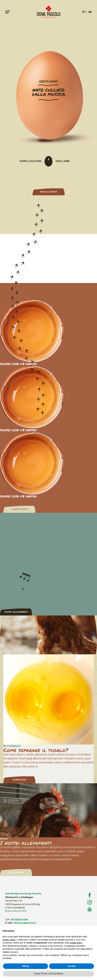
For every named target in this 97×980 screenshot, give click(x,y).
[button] (93, 635)
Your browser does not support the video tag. (48, 258)
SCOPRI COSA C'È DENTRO (18, 430)
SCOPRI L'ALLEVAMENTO (16, 612)
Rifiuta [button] (26, 966)
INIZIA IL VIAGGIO (49, 192)
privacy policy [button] (9, 940)
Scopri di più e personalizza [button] (48, 974)
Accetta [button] (71, 966)
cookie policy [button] (76, 943)
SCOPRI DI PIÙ (19, 780)
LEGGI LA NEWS (16, 873)
